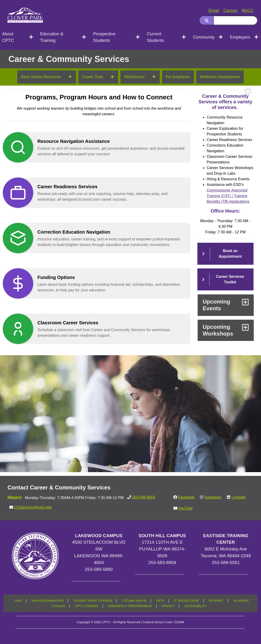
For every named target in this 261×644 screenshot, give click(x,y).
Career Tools (93, 77)
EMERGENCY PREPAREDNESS (130, 606)
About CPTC (8, 37)
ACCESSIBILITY (196, 606)
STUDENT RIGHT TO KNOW (93, 601)
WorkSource (134, 77)
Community (204, 37)
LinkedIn (239, 497)
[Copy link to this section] (248, 91)
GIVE (18, 601)
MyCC (248, 11)
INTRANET (216, 601)
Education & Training (52, 37)
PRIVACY (168, 606)
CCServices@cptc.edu (33, 507)
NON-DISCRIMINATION (48, 601)
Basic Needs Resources (41, 77)
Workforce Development (220, 77)
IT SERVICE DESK (186, 601)
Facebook (186, 497)
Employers (240, 37)
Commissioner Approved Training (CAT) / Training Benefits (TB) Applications (228, 196)
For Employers (178, 77)
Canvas (230, 11)
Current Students (155, 37)
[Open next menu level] (31, 37)
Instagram (213, 497)
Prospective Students (104, 37)
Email (214, 11)
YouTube (185, 508)
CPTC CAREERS (87, 606)
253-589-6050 (144, 497)
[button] (103, 147)
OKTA (160, 601)
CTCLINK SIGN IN (134, 601)
